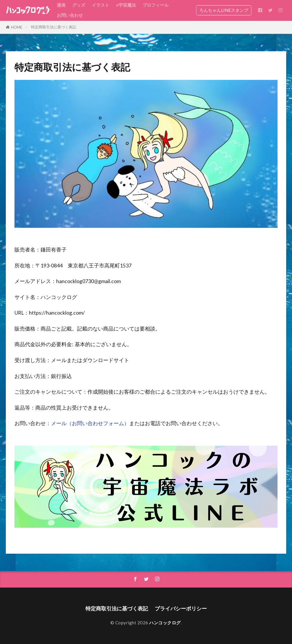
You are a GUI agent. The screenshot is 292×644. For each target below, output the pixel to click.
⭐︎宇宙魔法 (126, 5)
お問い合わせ (70, 15)
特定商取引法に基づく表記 (54, 27)
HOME (17, 27)
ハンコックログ (165, 623)
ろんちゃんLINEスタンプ (224, 10)
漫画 (61, 5)
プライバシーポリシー (181, 609)
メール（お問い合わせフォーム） (90, 423)
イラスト (101, 5)
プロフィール (156, 5)
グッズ (79, 5)
